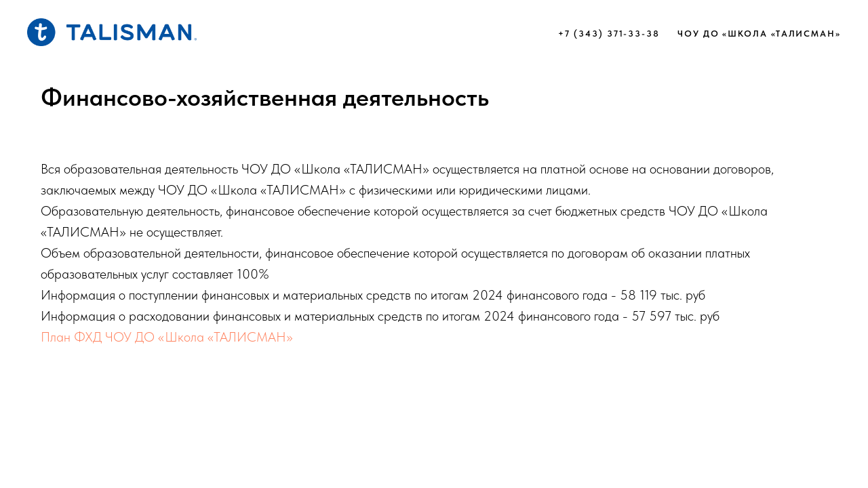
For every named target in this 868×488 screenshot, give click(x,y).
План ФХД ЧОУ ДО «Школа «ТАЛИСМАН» (167, 337)
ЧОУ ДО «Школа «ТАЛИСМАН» (759, 34)
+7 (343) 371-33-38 (609, 34)
